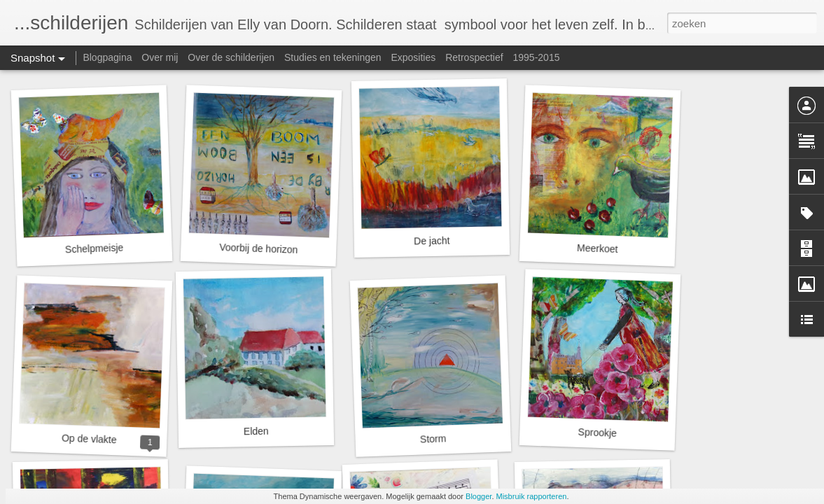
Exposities (413, 57)
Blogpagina (107, 57)
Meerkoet (598, 248)
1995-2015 (537, 57)
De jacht (432, 241)
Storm (433, 439)
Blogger (479, 496)
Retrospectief (474, 57)
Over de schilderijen (231, 57)
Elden (256, 432)
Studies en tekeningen (333, 57)
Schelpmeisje (95, 248)
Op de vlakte (89, 439)
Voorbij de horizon (259, 248)
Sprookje (597, 433)
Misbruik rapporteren (532, 496)
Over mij (160, 57)
